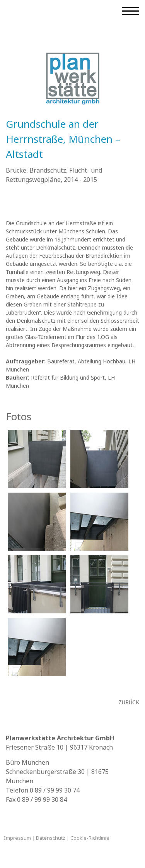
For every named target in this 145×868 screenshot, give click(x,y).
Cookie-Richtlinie (90, 838)
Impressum (17, 838)
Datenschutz (51, 838)
